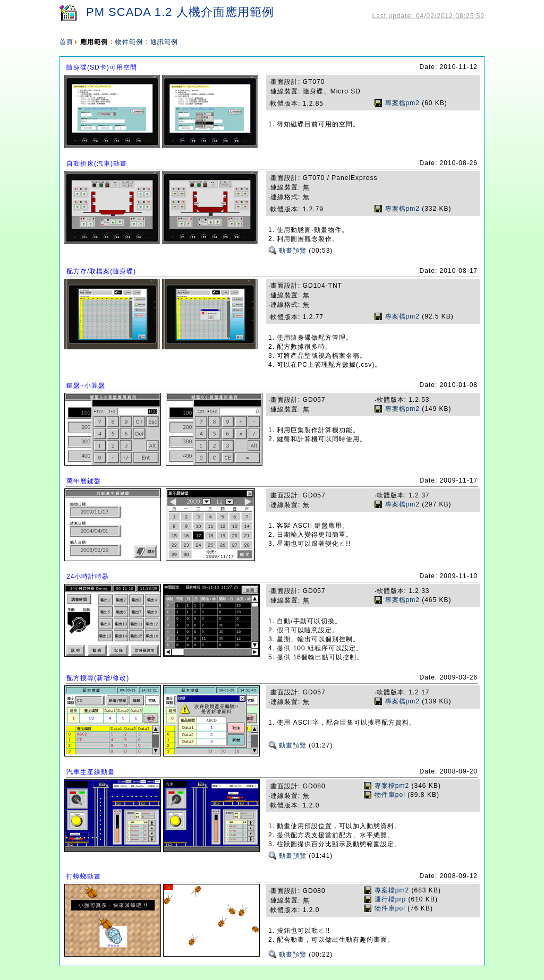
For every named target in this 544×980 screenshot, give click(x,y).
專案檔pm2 (402, 103)
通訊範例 (164, 42)
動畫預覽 (293, 251)
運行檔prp (390, 899)
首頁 (66, 42)
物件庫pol (390, 795)
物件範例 (129, 42)
